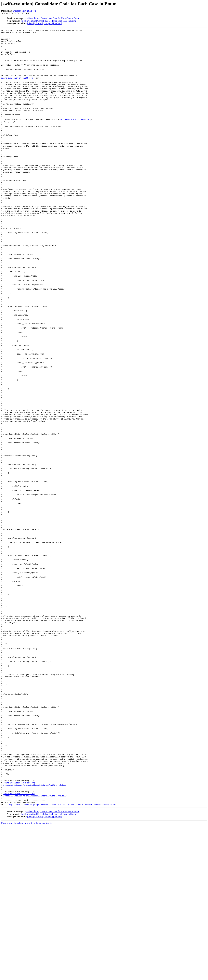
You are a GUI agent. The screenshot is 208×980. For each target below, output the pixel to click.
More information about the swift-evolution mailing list (27, 977)
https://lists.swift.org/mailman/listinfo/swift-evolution (35, 936)
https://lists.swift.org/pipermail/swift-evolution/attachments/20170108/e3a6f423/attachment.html (61, 959)
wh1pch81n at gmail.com (25, 11)
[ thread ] (39, 23)
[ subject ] (48, 23)
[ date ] (31, 23)
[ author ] (58, 23)
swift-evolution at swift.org (17, 88)
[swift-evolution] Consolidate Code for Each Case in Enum (52, 18)
